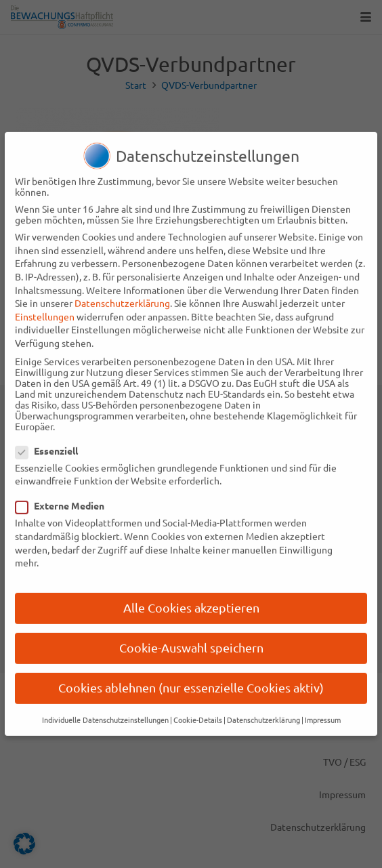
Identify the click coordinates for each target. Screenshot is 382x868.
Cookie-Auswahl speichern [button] (191, 638)
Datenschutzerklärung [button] (263, 710)
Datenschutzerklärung (122, 293)
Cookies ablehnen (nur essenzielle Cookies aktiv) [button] (191, 679)
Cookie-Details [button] (198, 710)
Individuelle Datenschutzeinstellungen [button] (105, 710)
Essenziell (52, 441)
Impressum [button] (323, 710)
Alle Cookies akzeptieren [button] (191, 598)
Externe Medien (65, 497)
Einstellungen (45, 307)
